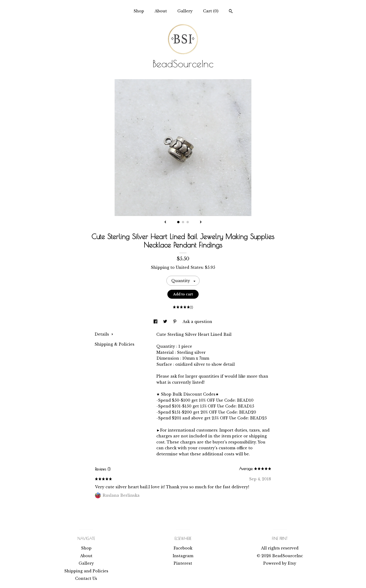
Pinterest (183, 563)
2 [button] (183, 222)
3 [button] (188, 222)
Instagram (183, 556)
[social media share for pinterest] (175, 322)
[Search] (231, 12)
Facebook (183, 548)
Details (104, 334)
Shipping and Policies (86, 571)
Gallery (185, 11)
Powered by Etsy (280, 563)
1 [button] (178, 222)
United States (189, 267)
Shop (139, 11)
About (161, 11)
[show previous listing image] (165, 222)
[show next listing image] (201, 222)
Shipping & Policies (114, 344)
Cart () (211, 11)
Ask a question (197, 322)
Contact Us (86, 578)
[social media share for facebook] (156, 322)
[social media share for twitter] (166, 322)
